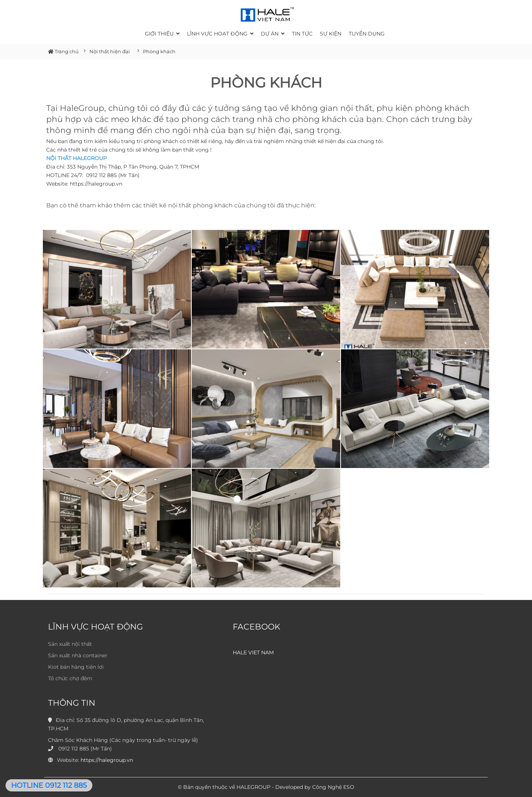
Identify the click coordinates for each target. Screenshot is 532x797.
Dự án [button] (273, 34)
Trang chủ (63, 51)
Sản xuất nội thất (70, 644)
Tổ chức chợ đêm (70, 678)
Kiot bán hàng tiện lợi (76, 667)
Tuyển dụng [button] (367, 34)
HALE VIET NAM (253, 652)
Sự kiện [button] (331, 34)
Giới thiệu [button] (162, 34)
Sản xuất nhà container (78, 655)
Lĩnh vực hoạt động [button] (220, 34)
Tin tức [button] (302, 34)
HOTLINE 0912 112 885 (49, 785)
